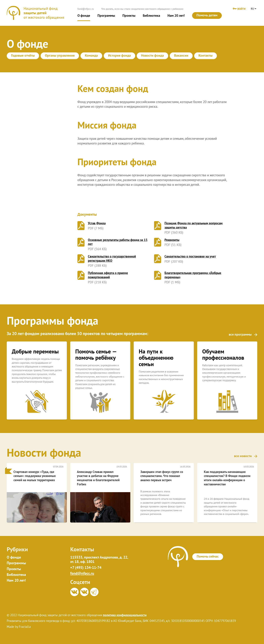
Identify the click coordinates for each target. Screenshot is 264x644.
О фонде (84, 16)
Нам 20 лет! (176, 16)
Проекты (129, 16)
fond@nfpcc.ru (86, 9)
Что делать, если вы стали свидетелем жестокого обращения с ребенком (142, 9)
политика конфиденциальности (125, 615)
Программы (106, 16)
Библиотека (151, 16)
